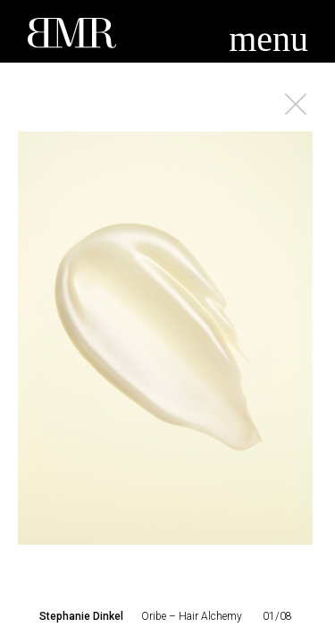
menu (268, 39)
